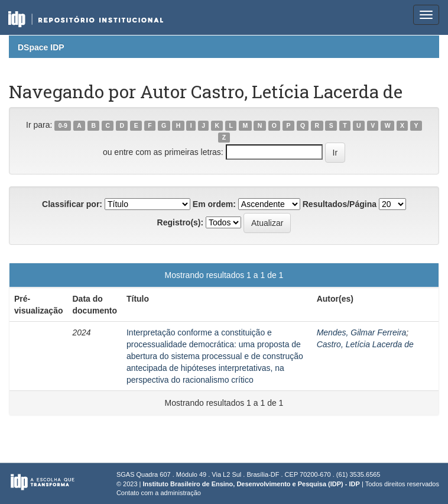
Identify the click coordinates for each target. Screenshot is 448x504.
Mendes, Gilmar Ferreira (362, 332)
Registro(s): (181, 222)
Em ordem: (214, 204)
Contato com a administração (159, 493)
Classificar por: (72, 204)
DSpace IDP (41, 47)
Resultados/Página (340, 204)
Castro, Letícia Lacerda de (365, 344)
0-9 (63, 125)
